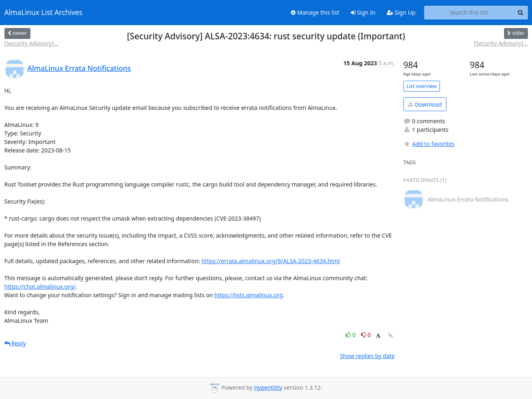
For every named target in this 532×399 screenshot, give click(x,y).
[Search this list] (469, 13)
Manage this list (315, 12)
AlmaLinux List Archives (44, 13)
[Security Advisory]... (31, 43)
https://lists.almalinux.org (249, 295)
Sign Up (401, 12)
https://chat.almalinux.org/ (40, 286)
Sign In (363, 12)
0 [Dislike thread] (366, 335)
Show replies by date (367, 356)
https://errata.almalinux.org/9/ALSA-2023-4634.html (271, 261)
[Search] (521, 13)
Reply (15, 343)
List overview (422, 86)
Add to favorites (429, 144)
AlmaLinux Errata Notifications (79, 68)
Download (425, 104)
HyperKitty (268, 387)
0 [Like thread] (351, 335)
